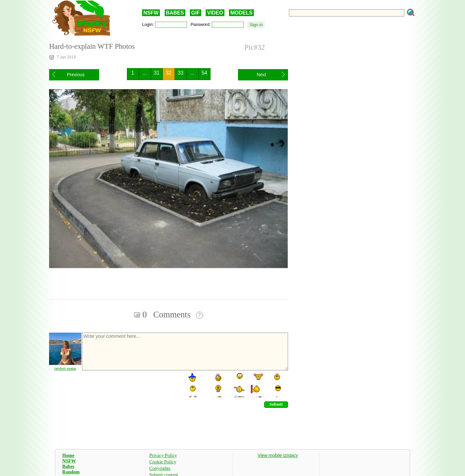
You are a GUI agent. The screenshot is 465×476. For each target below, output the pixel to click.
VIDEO (215, 13)
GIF (196, 13)
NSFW (151, 13)
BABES (175, 13)
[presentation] (130, 385)
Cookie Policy (163, 462)
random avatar (65, 368)
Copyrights (160, 468)
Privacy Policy (163, 455)
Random (71, 472)
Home (68, 455)
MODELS (241, 13)
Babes (68, 466)
